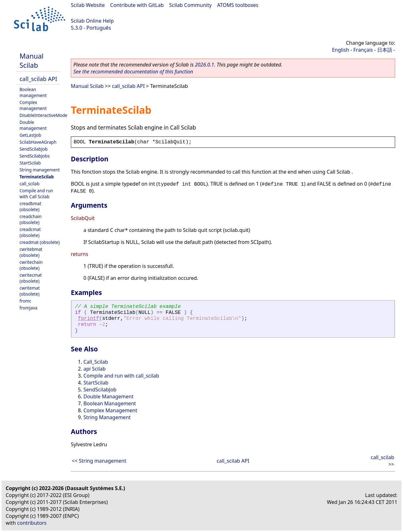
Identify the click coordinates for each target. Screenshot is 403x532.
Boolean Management (110, 403)
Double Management (108, 396)
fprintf (89, 319)
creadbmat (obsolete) (30, 206)
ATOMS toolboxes (238, 5)
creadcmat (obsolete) (30, 232)
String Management (107, 417)
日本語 (385, 50)
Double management (33, 125)
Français (363, 50)
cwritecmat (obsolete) (31, 278)
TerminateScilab (37, 177)
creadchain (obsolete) (31, 219)
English (340, 50)
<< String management (99, 461)
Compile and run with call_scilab (121, 376)
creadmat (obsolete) (40, 242)
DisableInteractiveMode (43, 115)
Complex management (33, 105)
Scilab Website (88, 5)
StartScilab (30, 163)
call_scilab (29, 184)
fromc (25, 301)
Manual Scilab (31, 61)
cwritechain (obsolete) (31, 265)
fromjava (28, 308)
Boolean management (33, 92)
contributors (32, 523)
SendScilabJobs (35, 156)
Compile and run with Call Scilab (36, 194)
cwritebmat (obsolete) (31, 252)
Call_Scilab (96, 362)
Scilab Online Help (92, 21)
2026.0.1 (204, 65)
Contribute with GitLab (137, 5)
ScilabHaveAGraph (38, 142)
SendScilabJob (34, 149)
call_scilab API (38, 79)
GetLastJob (30, 135)
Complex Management (110, 410)
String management (40, 170)
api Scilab (95, 369)
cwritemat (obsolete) (30, 291)
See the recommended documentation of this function (133, 72)
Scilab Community (190, 5)
